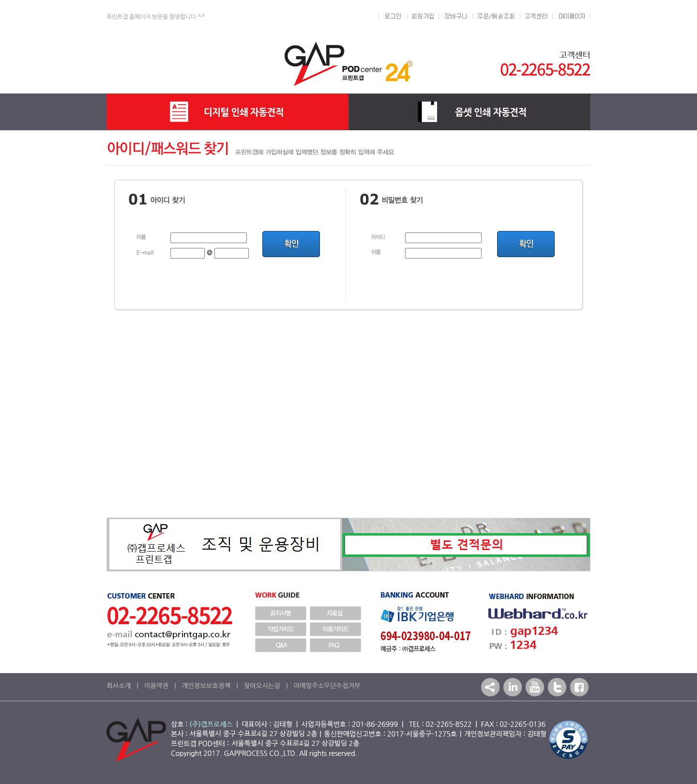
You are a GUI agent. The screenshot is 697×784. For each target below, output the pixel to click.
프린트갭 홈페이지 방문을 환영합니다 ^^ (156, 17)
